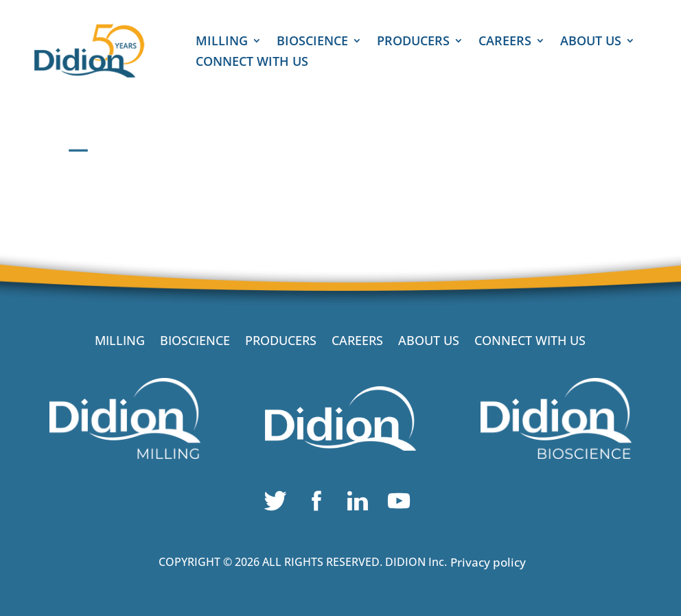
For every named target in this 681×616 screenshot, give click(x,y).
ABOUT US (591, 42)
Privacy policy (488, 562)
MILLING (222, 42)
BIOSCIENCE (312, 42)
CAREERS (505, 42)
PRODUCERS (413, 42)
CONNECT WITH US (252, 63)
